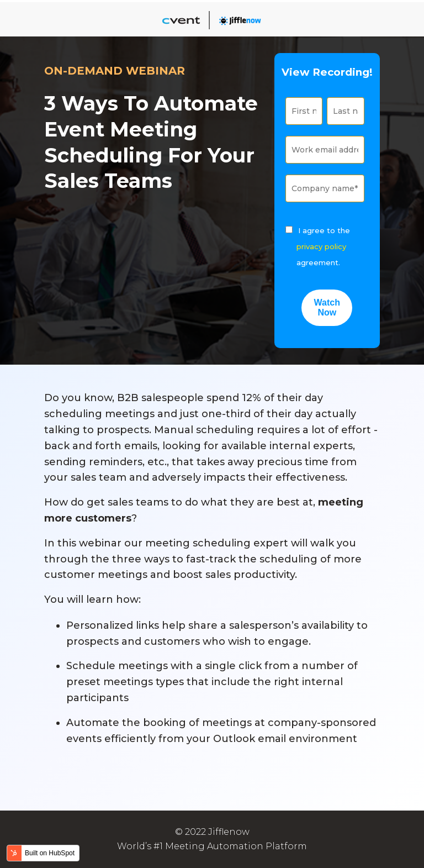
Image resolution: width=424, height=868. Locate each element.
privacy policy (321, 246)
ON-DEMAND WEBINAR (115, 71)
